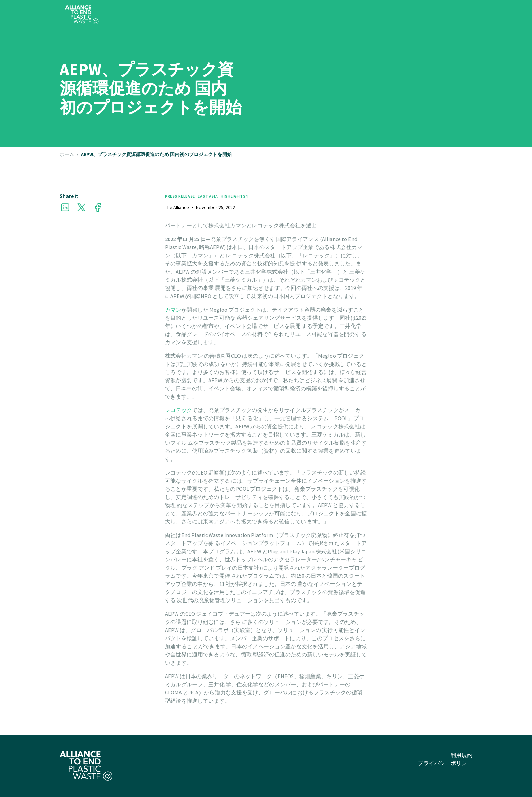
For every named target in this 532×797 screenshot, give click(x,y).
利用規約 (461, 755)
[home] (82, 15)
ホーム (67, 155)
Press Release (180, 196)
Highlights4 (234, 196)
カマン (173, 310)
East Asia (208, 196)
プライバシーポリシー (445, 763)
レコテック (178, 410)
